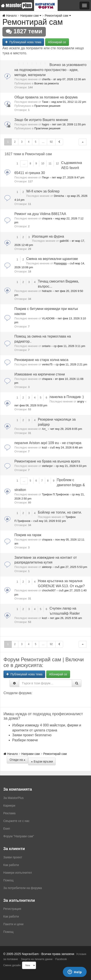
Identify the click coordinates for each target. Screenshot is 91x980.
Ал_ (44, 429)
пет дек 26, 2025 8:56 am (66, 618)
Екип (7, 829)
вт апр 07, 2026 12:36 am (70, 79)
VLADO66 (48, 318)
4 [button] (29, 142)
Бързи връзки (42, 761)
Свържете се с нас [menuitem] (16, 821)
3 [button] (22, 142)
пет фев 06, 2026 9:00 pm (31, 405)
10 (43, 164)
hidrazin (47, 291)
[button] (82, 142)
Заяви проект (13, 857)
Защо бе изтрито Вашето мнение (41, 120)
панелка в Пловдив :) (67, 397)
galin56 (64, 241)
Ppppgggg (60, 263)
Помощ (8, 880)
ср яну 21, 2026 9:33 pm (71, 466)
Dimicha (59, 196)
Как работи (11, 865)
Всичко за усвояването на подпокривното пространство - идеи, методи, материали (50, 70)
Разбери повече (25, 740)
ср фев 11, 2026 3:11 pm (70, 346)
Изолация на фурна (48, 236)
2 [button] (15, 142)
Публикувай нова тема (23, 42)
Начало (10, 16)
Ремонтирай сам (58, 16)
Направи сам (31, 16)
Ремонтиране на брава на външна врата (47, 461)
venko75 (47, 364)
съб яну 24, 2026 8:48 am (66, 447)
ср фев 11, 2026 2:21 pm (71, 364)
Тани (45, 102)
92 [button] (51, 142)
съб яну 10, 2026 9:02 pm (50, 521)
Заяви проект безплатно (32, 735)
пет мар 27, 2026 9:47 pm (68, 177)
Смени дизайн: (12, 965)
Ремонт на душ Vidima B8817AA (40, 214)
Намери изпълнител (18, 873)
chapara (47, 218)
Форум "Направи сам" (19, 836)
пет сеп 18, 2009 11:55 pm (69, 124)
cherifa (46, 79)
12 (57, 164)
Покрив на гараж (28, 535)
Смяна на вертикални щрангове (52, 259)
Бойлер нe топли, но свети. (60, 512)
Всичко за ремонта (46, 83)
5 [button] (36, 142)
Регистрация (12, 909)
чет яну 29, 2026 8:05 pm (66, 429)
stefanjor (47, 466)
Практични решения (47, 106)
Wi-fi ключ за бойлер (43, 191)
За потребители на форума (23, 888)
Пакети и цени (13, 924)
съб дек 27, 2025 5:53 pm (71, 567)
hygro (45, 124)
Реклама (9, 813)
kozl (44, 447)
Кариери (9, 806)
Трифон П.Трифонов (55, 494)
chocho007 (49, 590)
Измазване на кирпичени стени (40, 374)
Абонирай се (57, 42)
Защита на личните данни (37, 959)
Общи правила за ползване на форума (46, 97)
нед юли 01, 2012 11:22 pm (69, 102)
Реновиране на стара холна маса (41, 360)
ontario (46, 346)
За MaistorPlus (13, 798)
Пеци (45, 177)
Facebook (61, 959)
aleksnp (47, 567)
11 (50, 164)
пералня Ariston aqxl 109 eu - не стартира (48, 443)
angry (81, 401)
